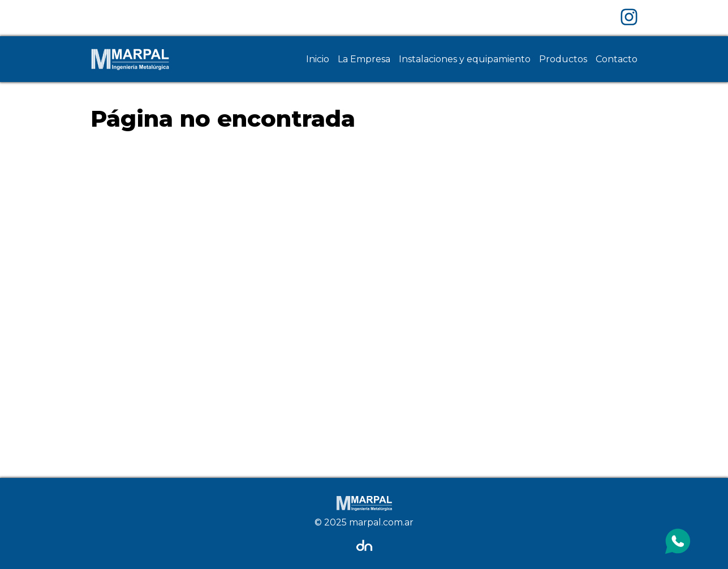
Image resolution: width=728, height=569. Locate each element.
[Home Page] (130, 59)
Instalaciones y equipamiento (465, 59)
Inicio (318, 59)
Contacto (617, 59)
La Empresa (364, 59)
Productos (563, 59)
